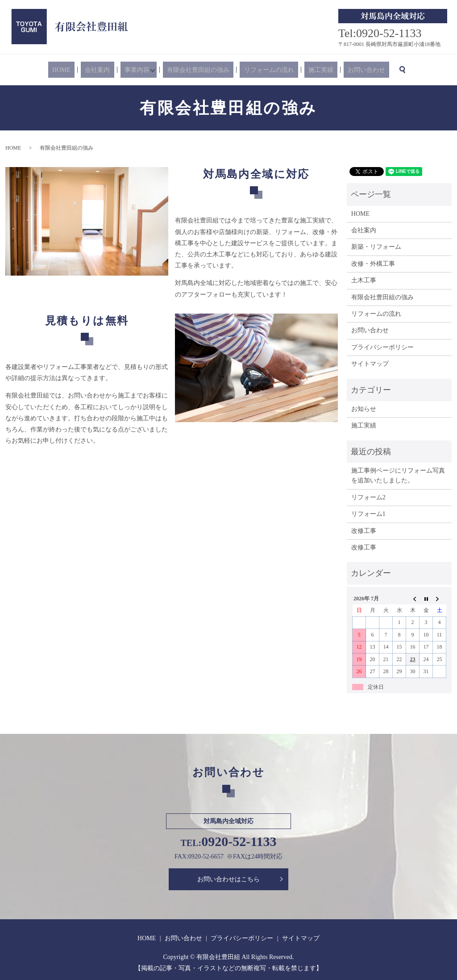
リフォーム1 (368, 514)
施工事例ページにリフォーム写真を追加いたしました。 (398, 475)
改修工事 (364, 531)
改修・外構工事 (373, 264)
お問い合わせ (345, 70)
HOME (83, 70)
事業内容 (142, 70)
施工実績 (307, 70)
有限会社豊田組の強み (201, 70)
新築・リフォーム (376, 247)
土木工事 (364, 280)
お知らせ (364, 409)
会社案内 (111, 70)
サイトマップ (370, 364)
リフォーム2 (368, 497)
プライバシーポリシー (382, 347)
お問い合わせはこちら (228, 879)
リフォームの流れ (264, 70)
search (377, 70)
